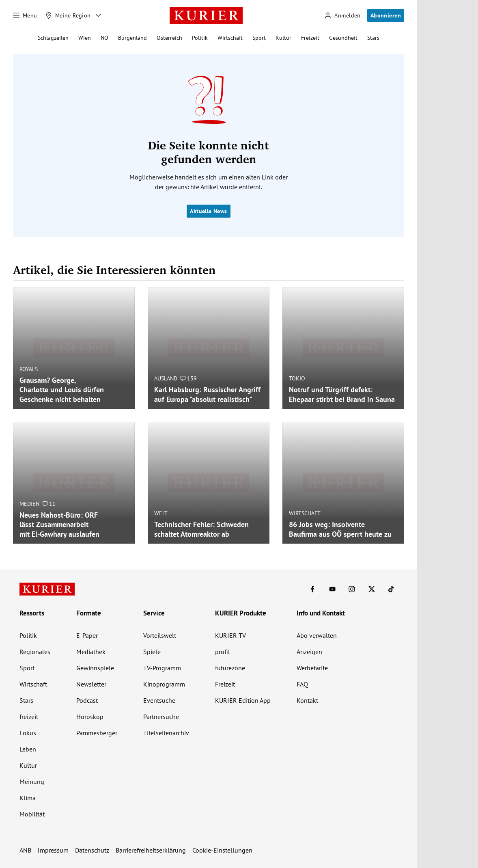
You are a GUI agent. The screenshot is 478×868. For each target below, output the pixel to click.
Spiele (152, 652)
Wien (85, 38)
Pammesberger (97, 733)
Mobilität (32, 814)
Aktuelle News (208, 211)
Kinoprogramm (164, 684)
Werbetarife (312, 668)
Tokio (297, 378)
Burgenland (132, 38)
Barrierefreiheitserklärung (151, 850)
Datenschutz (92, 850)
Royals (29, 369)
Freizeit (310, 38)
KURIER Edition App (243, 700)
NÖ (104, 38)
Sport (259, 38)
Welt (161, 513)
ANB (25, 850)
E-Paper (87, 635)
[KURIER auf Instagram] (352, 589)
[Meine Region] (68, 15)
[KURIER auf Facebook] (312, 589)
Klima (28, 798)
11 (49, 504)
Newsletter (91, 684)
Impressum (53, 850)
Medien (29, 504)
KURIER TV (230, 635)
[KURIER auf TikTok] (391, 589)
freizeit (29, 717)
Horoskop (90, 717)
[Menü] (25, 15)
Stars (373, 38)
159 (189, 378)
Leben (28, 749)
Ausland (166, 378)
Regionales (35, 652)
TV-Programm (162, 668)
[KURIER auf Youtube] (332, 589)
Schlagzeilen (53, 38)
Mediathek (91, 652)
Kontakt (307, 700)
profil (223, 652)
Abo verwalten (317, 635)
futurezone (230, 668)
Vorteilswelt (160, 635)
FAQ (302, 684)
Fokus (28, 733)
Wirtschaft (230, 38)
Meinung (32, 782)
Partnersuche (161, 717)
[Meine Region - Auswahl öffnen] (98, 15)
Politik (200, 38)
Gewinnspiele (95, 668)
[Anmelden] (342, 16)
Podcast (87, 700)
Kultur (283, 38)
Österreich (169, 38)
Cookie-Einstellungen (222, 850)
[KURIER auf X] (372, 589)
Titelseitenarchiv (166, 733)
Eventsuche (159, 700)
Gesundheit (343, 38)
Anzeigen (309, 652)
